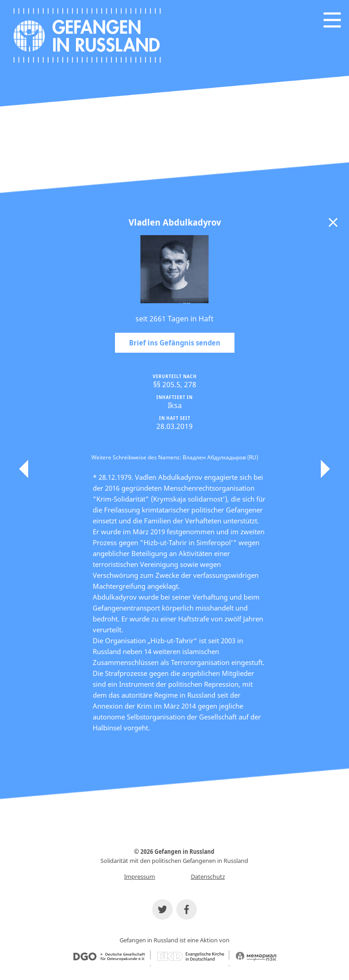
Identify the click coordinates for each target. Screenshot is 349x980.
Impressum (140, 877)
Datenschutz (208, 877)
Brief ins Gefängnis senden (175, 343)
